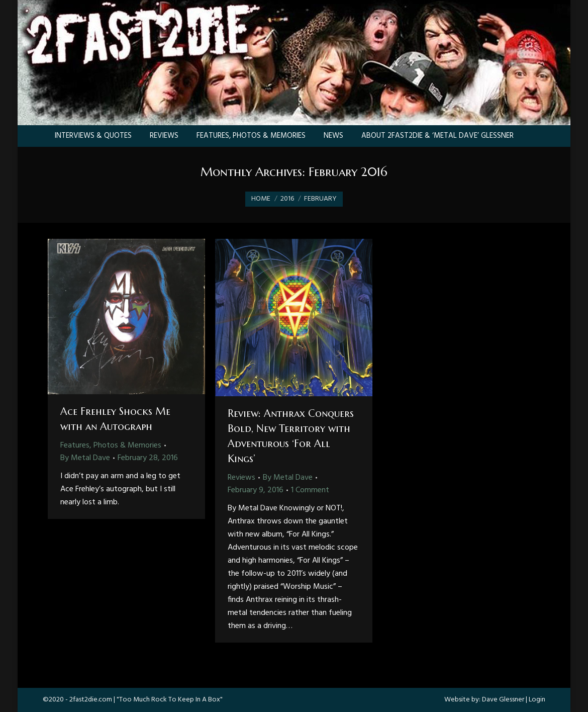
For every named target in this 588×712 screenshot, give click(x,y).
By (85, 458)
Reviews (241, 478)
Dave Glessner (503, 700)
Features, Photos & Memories (111, 446)
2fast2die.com (91, 700)
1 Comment (310, 490)
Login (537, 700)
